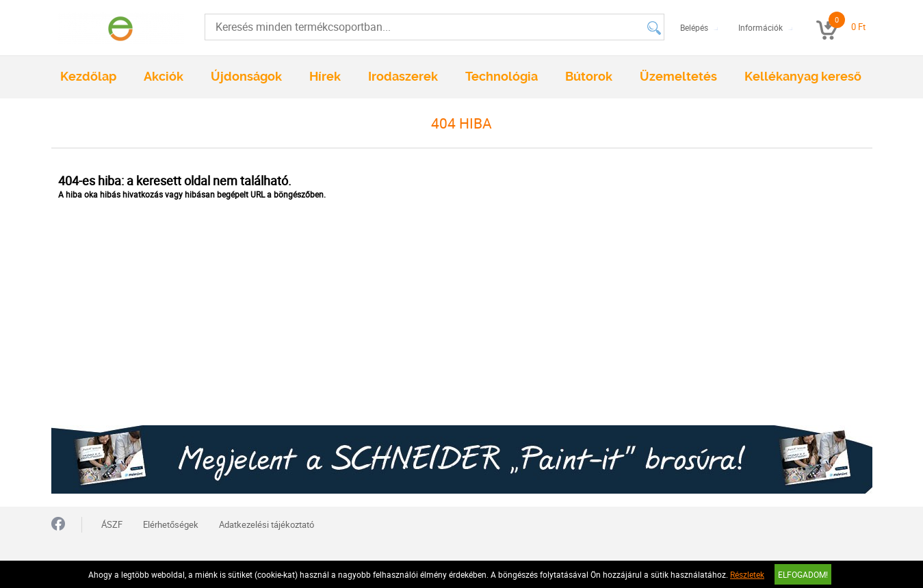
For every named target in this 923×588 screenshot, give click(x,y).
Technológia (502, 76)
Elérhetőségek (171, 524)
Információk (760, 27)
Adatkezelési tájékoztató (266, 524)
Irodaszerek (403, 76)
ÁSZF (112, 524)
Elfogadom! (803, 574)
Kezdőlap (88, 76)
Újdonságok (246, 76)
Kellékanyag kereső (803, 76)
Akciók (164, 76)
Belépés (694, 27)
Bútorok (589, 76)
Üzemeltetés (678, 76)
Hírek (325, 76)
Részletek (747, 574)
